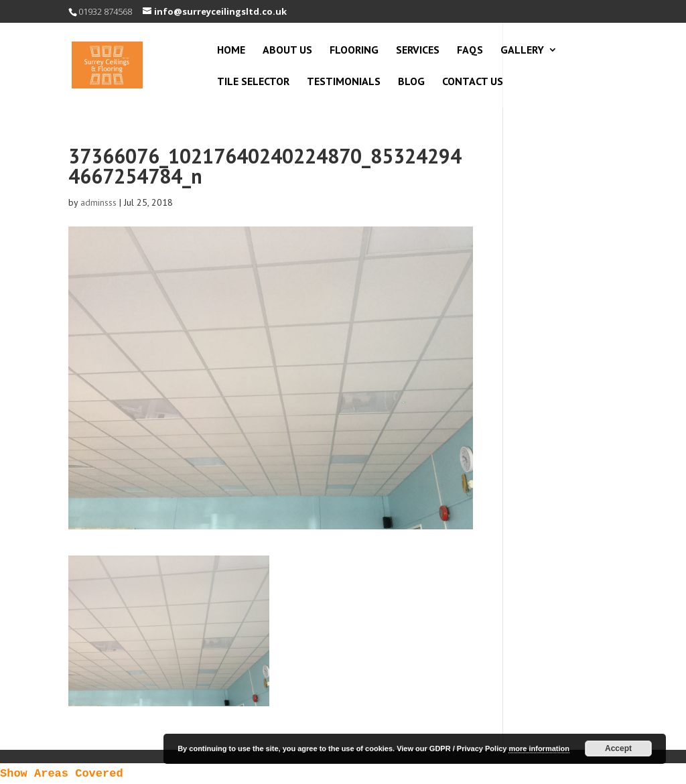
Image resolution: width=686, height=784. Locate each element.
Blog (411, 82)
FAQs (470, 51)
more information (539, 748)
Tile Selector (253, 82)
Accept (618, 748)
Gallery (522, 51)
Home (231, 51)
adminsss (98, 202)
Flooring (354, 51)
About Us (287, 51)
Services (418, 51)
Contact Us (473, 82)
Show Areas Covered (62, 774)
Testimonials (344, 82)
